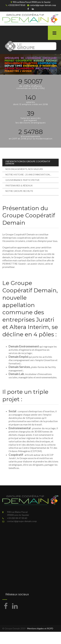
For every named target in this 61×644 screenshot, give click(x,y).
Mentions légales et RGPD (40, 628)
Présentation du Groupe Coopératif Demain (28, 162)
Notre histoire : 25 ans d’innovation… (28, 175)
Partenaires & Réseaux (19, 185)
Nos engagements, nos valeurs (24, 169)
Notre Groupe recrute (19, 191)
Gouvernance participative (23, 180)
